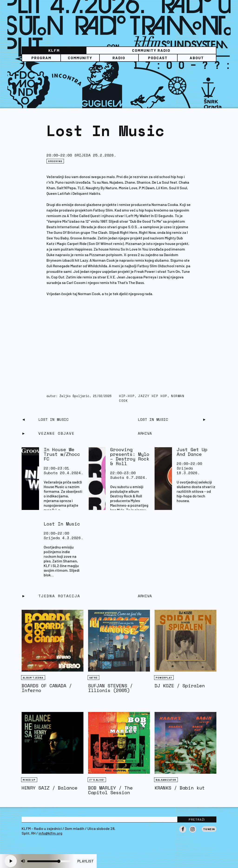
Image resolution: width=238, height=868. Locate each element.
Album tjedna (33, 678)
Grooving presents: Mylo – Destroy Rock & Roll (130, 456)
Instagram (193, 832)
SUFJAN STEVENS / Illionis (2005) (110, 688)
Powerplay (164, 678)
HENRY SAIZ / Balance (50, 788)
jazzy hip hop (153, 396)
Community (80, 58)
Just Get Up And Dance (192, 452)
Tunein (209, 829)
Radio (119, 58)
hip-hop (127, 396)
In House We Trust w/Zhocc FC (62, 454)
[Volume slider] (49, 861)
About (197, 58)
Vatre (93, 678)
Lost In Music (53, 419)
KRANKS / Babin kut (180, 788)
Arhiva (145, 596)
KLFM (54, 50)
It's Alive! (97, 780)
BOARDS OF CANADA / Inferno (47, 688)
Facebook (183, 832)
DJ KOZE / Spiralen (180, 686)
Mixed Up (29, 780)
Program (41, 58)
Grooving (55, 161)
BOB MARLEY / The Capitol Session (110, 790)
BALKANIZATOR (166, 780)
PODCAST (158, 58)
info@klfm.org (50, 833)
